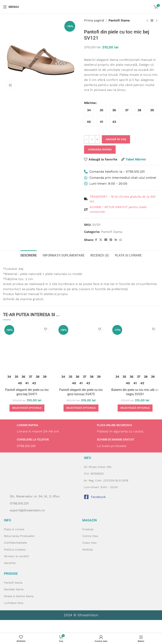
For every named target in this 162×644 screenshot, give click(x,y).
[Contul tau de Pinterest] (111, 240)
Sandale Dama (14, 589)
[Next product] (157, 21)
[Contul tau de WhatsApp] (121, 240)
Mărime (90, 103)
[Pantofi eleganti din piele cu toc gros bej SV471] (27, 348)
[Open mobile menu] (11, 7)
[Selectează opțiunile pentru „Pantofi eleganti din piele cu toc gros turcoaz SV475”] (81, 408)
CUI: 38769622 (94, 474)
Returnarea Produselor (19, 536)
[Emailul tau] (106, 240)
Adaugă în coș (116, 139)
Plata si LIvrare (14, 529)
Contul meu (90, 536)
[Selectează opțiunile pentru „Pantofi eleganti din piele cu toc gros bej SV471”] (27, 408)
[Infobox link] (41, 429)
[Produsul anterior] (147, 21)
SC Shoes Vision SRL (98, 467)
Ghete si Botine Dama (19, 596)
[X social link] (101, 240)
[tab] (29, 255)
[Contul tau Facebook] (96, 240)
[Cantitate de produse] (92, 139)
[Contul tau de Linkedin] (116, 240)
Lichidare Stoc (14, 603)
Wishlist (88, 550)
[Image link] (33, 626)
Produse (88, 529)
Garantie (10, 563)
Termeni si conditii (16, 556)
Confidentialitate (15, 543)
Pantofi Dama (119, 20)
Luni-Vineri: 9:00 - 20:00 (101, 487)
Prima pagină (94, 20)
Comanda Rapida (100, 149)
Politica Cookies (15, 550)
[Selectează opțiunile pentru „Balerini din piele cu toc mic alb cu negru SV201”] (135, 408)
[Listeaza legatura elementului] (41, 503)
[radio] (89, 110)
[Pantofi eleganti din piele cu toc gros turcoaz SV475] (81, 348)
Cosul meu (89, 543)
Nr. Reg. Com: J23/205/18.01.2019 (106, 480)
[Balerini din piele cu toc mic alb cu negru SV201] (135, 348)
